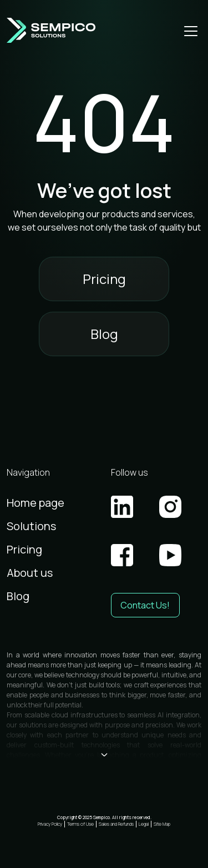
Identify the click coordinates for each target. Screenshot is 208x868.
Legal (144, 824)
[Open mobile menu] (191, 31)
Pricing (104, 279)
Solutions (31, 526)
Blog (104, 334)
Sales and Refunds (116, 824)
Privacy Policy (50, 824)
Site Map (162, 824)
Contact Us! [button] (145, 605)
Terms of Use (80, 824)
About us (30, 573)
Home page (35, 503)
